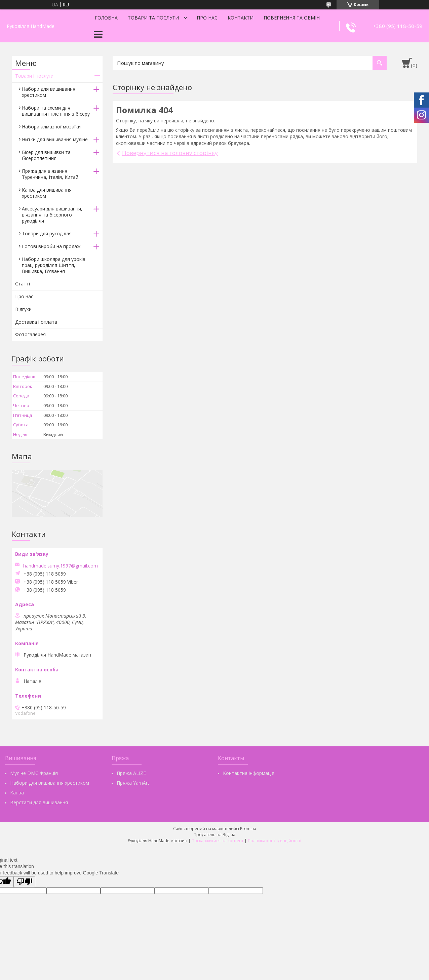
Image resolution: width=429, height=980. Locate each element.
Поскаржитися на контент (218, 841)
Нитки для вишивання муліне (55, 139)
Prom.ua (248, 829)
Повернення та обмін (292, 18)
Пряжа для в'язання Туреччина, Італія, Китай (50, 174)
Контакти (241, 18)
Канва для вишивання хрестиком (47, 193)
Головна (106, 18)
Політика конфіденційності (275, 841)
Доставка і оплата (36, 322)
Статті (23, 284)
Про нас (207, 18)
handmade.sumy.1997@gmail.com (61, 566)
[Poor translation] (25, 882)
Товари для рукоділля (47, 233)
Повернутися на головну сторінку (170, 153)
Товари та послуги (153, 18)
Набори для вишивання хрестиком (49, 92)
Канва (17, 793)
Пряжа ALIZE (131, 773)
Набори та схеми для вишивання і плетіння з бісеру (56, 111)
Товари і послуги (34, 76)
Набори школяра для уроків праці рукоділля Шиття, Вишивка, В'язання (54, 265)
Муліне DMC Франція (34, 773)
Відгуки (23, 309)
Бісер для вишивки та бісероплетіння (46, 155)
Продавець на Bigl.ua (214, 835)
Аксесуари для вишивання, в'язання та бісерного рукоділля (52, 215)
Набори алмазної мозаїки (51, 127)
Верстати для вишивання (39, 802)
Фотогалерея (30, 334)
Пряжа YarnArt (133, 783)
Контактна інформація (249, 773)
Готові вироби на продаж (51, 246)
